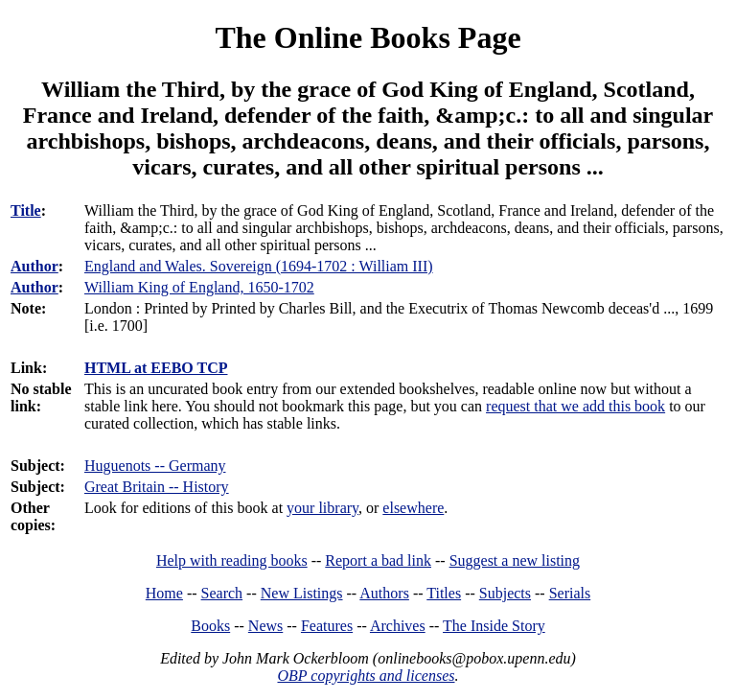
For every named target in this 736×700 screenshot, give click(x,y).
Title (26, 210)
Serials (570, 593)
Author (34, 266)
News (265, 626)
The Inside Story (494, 626)
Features (327, 626)
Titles (444, 593)
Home (164, 593)
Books (210, 626)
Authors (384, 593)
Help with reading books (232, 560)
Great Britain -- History (157, 487)
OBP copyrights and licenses (366, 676)
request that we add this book (575, 406)
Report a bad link (378, 560)
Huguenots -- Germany (155, 466)
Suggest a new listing (515, 560)
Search (222, 593)
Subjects (505, 593)
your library (322, 508)
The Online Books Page (368, 37)
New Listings (302, 593)
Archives (398, 626)
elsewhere (413, 508)
